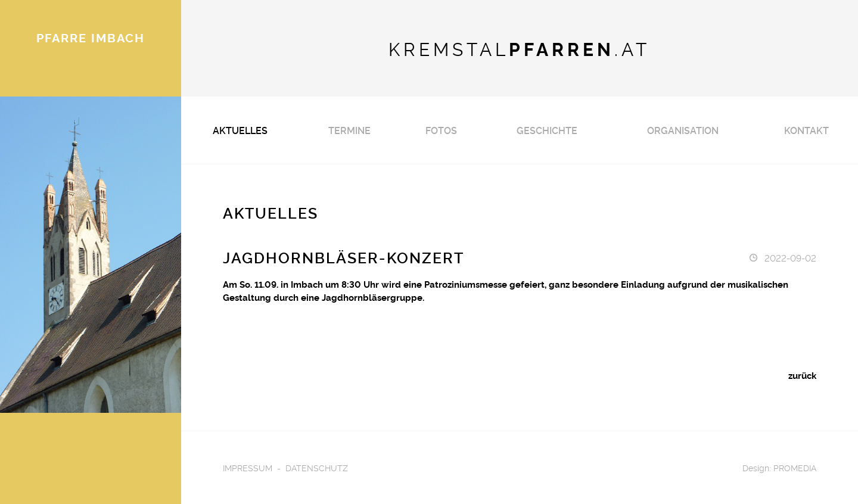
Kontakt (806, 130)
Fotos (441, 130)
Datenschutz (317, 467)
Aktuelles (240, 130)
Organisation (683, 130)
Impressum (248, 467)
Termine (349, 130)
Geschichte (547, 130)
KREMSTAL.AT (519, 48)
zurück (802, 375)
